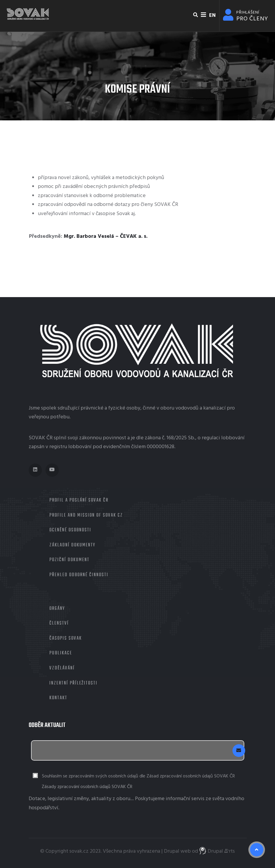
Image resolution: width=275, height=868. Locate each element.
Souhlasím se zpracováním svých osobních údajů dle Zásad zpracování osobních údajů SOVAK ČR (138, 776)
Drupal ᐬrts (217, 851)
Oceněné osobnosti (70, 530)
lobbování (233, 438)
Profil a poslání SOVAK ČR (79, 500)
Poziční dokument (69, 560)
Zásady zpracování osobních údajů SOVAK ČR (87, 787)
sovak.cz (79, 851)
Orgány (57, 609)
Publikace (61, 653)
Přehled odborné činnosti (79, 575)
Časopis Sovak (66, 638)
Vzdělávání (62, 668)
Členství (59, 623)
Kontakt (58, 698)
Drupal (172, 851)
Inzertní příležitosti (73, 683)
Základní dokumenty (72, 545)
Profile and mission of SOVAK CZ (86, 515)
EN (212, 15)
